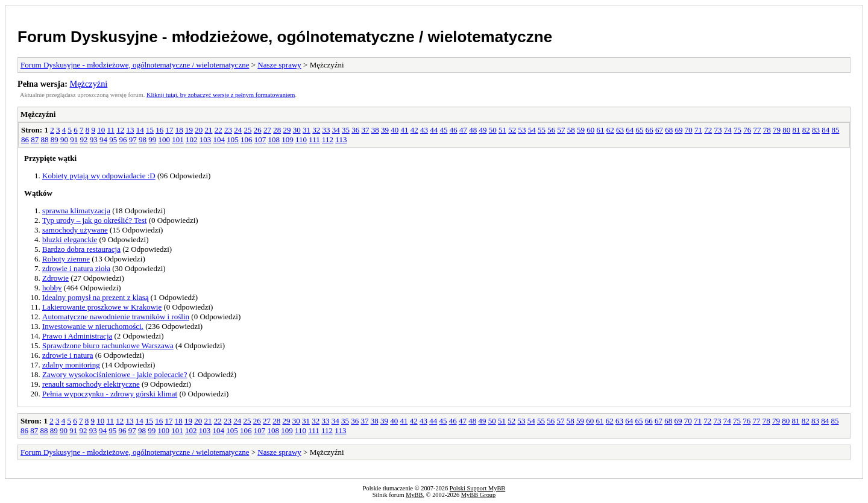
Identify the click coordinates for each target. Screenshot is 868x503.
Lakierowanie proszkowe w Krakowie (102, 307)
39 (385, 130)
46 (454, 130)
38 (375, 130)
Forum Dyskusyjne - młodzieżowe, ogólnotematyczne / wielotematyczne (285, 37)
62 (610, 130)
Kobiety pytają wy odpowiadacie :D (99, 176)
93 (94, 139)
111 (314, 139)
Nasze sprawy (279, 65)
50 (493, 130)
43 (424, 130)
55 (542, 130)
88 (45, 139)
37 (365, 130)
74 (728, 130)
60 (590, 130)
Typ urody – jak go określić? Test (94, 220)
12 (120, 130)
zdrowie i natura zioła (76, 268)
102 (192, 139)
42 (414, 130)
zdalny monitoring (71, 365)
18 (179, 130)
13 (130, 130)
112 (328, 139)
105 (233, 139)
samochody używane (75, 230)
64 (630, 130)
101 (178, 139)
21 (208, 130)
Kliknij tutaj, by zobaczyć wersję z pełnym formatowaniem (221, 95)
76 (747, 130)
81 (796, 130)
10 (101, 130)
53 (522, 130)
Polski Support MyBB (477, 488)
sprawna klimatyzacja (76, 211)
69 (678, 130)
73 (718, 130)
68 (669, 130)
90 (64, 139)
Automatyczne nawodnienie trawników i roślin (116, 317)
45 (443, 130)
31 (307, 130)
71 (698, 130)
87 (35, 139)
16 (159, 130)
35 (346, 130)
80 (786, 130)
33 (326, 130)
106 (247, 139)
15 (150, 130)
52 (512, 130)
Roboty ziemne (66, 259)
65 (639, 130)
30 (297, 130)
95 (113, 139)
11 (111, 130)
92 (84, 139)
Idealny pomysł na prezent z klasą (96, 297)
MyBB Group (478, 495)
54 (532, 130)
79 (777, 130)
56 (551, 130)
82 (806, 130)
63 (620, 130)
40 (395, 130)
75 (737, 130)
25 (247, 130)
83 (816, 130)
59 (581, 130)
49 (483, 130)
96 (123, 139)
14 (140, 130)
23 (228, 130)
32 (316, 130)
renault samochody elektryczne (91, 384)
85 (835, 130)
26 (258, 130)
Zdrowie (55, 278)
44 (434, 130)
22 (219, 130)
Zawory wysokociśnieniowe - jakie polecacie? (115, 374)
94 (103, 139)
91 (74, 139)
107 (260, 139)
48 (473, 130)
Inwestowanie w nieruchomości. (93, 326)
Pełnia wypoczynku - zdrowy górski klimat (110, 394)
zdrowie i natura (68, 355)
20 (199, 130)
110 (301, 139)
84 (826, 130)
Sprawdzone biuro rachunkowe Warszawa (108, 345)
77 (757, 130)
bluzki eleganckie (70, 239)
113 (341, 139)
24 (238, 130)
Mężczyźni (89, 84)
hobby (52, 288)
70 (689, 130)
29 (287, 130)
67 (659, 130)
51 (502, 130)
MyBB (414, 495)
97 (133, 139)
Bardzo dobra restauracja (81, 249)
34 (336, 130)
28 (277, 130)
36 (355, 130)
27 (267, 130)
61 (600, 130)
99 (152, 139)
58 (571, 130)
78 (767, 130)
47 (463, 130)
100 (165, 139)
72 (708, 130)
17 (169, 130)
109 (288, 139)
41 (404, 130)
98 (143, 139)
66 (649, 130)
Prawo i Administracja (77, 336)
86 (25, 139)
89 (55, 139)
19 (189, 130)
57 (561, 130)
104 (219, 139)
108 (274, 139)
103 (206, 139)
